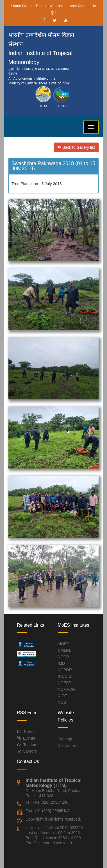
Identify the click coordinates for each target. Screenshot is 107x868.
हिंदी (54, 13)
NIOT (62, 696)
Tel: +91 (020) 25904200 (47, 802)
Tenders (42, 6)
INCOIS (65, 676)
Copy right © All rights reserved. (53, 819)
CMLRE (65, 650)
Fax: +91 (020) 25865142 (48, 811)
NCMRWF (67, 689)
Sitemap (65, 739)
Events (29, 738)
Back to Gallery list (76, 147)
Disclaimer (67, 745)
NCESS (65, 683)
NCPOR (65, 670)
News (29, 732)
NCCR (63, 657)
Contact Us (87, 6)
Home (16, 6)
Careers (28, 6)
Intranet (71, 6)
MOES (64, 644)
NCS (62, 702)
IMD (62, 663)
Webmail (56, 6)
